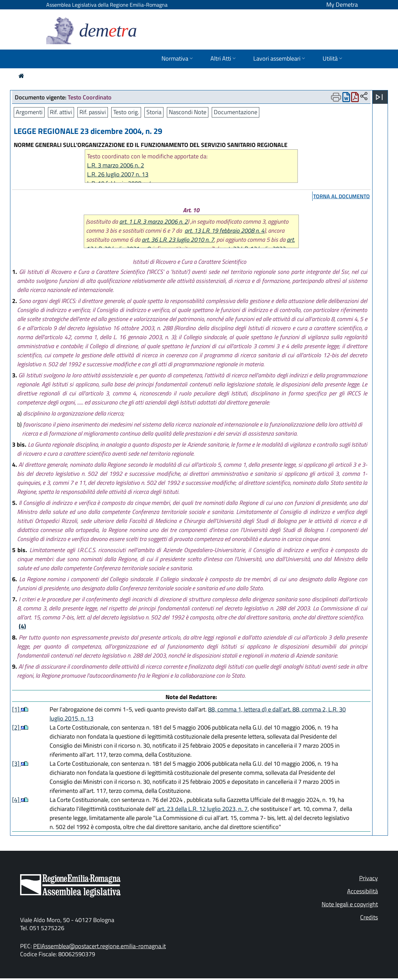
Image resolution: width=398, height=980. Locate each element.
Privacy (369, 878)
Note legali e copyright (350, 904)
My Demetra (342, 5)
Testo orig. (126, 112)
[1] (16, 709)
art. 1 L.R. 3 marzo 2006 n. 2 (153, 221)
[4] (16, 800)
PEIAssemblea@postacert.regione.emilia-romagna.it (99, 946)
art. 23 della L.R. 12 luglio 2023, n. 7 (202, 809)
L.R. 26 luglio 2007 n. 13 (118, 174)
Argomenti (29, 112)
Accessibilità (362, 891)
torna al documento (342, 196)
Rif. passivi (93, 112)
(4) (22, 626)
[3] (16, 764)
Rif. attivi (61, 112)
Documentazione (236, 112)
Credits (369, 917)
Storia (154, 112)
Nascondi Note (188, 112)
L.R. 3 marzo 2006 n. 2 (116, 165)
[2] (16, 727)
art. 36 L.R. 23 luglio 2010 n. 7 (178, 240)
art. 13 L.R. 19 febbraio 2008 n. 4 (224, 231)
